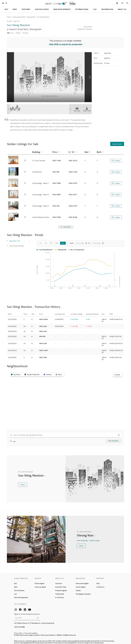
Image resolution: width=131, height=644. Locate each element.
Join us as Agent (40, 585)
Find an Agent (39, 582)
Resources (80, 577)
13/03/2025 (12, 325)
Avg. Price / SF (15, 239)
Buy (15, 582)
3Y (46, 242)
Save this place (113, 439)
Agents (38, 577)
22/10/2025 (12, 318)
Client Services (21, 577)
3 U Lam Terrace (39, 159)
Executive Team (61, 585)
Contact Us (100, 585)
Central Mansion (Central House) (41, 216)
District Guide (95, 539)
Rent (16, 585)
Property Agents (61, 589)
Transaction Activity (17, 244)
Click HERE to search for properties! (66, 43)
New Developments (21, 596)
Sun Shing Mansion (43, 17)
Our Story (59, 582)
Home (9, 17)
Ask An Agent (81, 585)
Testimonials (60, 592)
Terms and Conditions (31, 632)
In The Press (60, 596)
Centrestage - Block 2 (41, 193)
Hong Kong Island (19, 17)
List (15, 592)
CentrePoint (37, 170)
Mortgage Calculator (83, 592)
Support (100, 577)
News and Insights (82, 582)
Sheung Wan (31, 17)
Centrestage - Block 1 (41, 182)
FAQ (98, 582)
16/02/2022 (12, 335)
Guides (78, 589)
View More (66, 225)
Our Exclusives (19, 589)
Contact (116, 159)
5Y (51, 242)
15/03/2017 (12, 342)
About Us (59, 577)
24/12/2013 (12, 349)
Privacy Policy (18, 632)
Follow (23, 483)
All (63, 242)
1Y (41, 242)
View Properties (83, 539)
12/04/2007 (12, 356)
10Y (57, 242)
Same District (117, 142)
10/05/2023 (12, 330)
